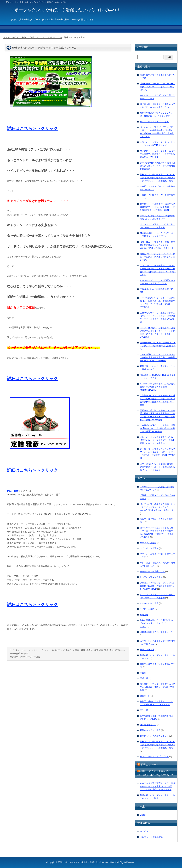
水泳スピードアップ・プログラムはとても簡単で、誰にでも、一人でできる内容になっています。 (157, 154)
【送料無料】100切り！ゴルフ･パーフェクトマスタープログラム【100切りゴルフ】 (158, 87)
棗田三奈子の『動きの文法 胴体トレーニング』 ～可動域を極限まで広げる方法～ (158, 346)
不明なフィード (149, 765)
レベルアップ (58, 650)
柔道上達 (144, 678)
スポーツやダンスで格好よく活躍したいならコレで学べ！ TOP (33, 38)
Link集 (143, 815)
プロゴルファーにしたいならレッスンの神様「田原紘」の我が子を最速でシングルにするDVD (157, 586)
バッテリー (34, 650)
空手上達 (144, 710)
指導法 (89, 650)
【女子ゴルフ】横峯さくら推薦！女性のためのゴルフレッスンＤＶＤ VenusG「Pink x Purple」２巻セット (157, 245)
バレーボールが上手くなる (152, 571)
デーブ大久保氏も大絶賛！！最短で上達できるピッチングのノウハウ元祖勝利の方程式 (157, 166)
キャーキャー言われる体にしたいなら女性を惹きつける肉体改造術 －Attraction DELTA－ (157, 387)
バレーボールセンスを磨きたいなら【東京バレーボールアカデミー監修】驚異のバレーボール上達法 (157, 440)
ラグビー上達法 (147, 609)
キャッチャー (22, 650)
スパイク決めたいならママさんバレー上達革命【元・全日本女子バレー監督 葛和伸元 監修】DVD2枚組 (158, 358)
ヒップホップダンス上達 (151, 577)
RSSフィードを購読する (151, 837)
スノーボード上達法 (149, 548)
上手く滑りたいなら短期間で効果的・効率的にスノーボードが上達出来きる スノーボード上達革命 (158, 467)
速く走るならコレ (148, 725)
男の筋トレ (145, 696)
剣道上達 (144, 615)
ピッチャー (46, 650)
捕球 (96, 650)
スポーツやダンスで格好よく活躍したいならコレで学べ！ (90, 862)
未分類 (143, 673)
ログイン (144, 831)
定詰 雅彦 (80, 650)
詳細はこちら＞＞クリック (32, 128)
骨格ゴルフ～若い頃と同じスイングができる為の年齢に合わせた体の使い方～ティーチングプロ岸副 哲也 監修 (157, 178)
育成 (106, 650)
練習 (101, 650)
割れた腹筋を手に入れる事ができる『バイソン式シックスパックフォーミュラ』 (157, 623)
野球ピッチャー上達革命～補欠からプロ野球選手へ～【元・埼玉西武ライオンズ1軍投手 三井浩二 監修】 (157, 207)
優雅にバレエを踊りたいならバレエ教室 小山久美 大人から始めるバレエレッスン (157, 257)
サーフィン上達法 (148, 543)
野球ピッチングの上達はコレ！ (154, 736)
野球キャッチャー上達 (30, 657)
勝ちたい (70, 650)
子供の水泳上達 (147, 650)
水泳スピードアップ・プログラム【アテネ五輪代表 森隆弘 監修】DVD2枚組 (157, 687)
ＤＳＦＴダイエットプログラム (154, 122)
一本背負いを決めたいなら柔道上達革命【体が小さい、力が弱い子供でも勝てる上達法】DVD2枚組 (157, 428)
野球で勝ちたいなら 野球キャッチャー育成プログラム (44, 48)
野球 (112, 650)
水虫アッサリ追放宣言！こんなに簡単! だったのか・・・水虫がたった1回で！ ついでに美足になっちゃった (159, 786)
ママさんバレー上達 (149, 603)
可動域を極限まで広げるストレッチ (156, 632)
